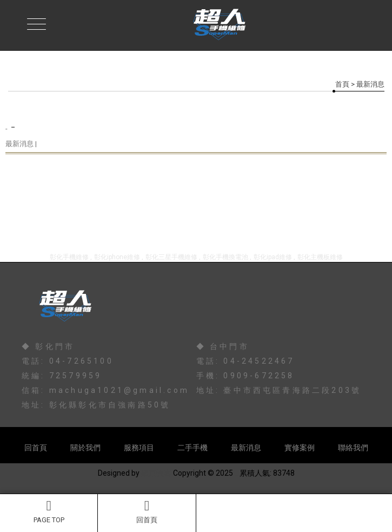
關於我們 (85, 448)
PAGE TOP (49, 511)
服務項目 (139, 448)
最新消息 (246, 448)
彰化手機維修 (69, 257)
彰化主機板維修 (320, 257)
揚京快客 (156, 473)
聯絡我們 (353, 448)
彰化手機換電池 (225, 257)
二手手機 (192, 448)
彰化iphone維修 (117, 257)
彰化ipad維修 (273, 257)
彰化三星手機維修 (171, 257)
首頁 (342, 84)
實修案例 (300, 448)
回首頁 (147, 511)
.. (236, 473)
